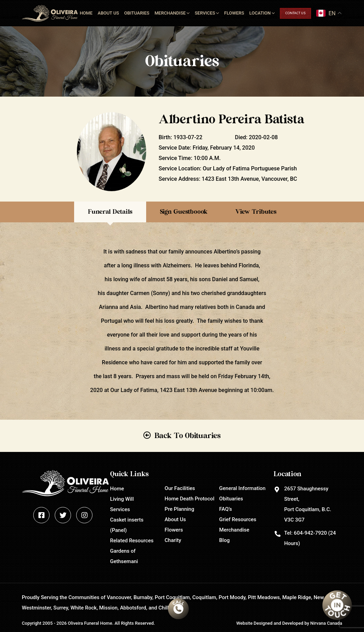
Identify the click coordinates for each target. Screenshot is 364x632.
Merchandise (170, 13)
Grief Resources (238, 519)
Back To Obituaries (188, 436)
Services (205, 13)
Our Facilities (180, 488)
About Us (108, 13)
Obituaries (137, 13)
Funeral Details (110, 212)
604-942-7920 (310, 533)
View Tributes (256, 212)
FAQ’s (226, 509)
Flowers (234, 13)
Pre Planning (179, 509)
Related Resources (132, 541)
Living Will (122, 499)
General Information (242, 488)
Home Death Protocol (189, 499)
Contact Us (295, 13)
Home (86, 13)
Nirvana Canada (326, 623)
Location (260, 13)
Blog (224, 540)
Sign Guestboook (184, 212)
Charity (173, 540)
